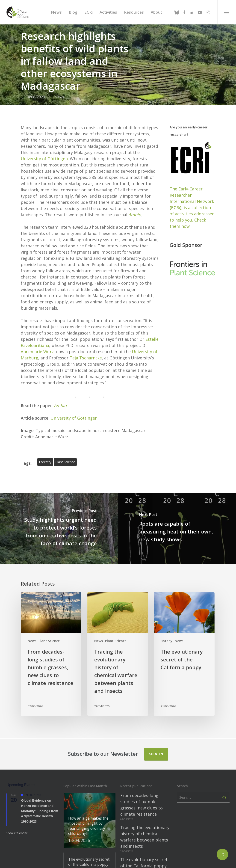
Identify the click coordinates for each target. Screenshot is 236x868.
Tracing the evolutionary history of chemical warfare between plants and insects (145, 829)
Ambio (135, 207)
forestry (45, 454)
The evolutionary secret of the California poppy (144, 855)
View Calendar (17, 825)
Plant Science (49, 633)
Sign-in (156, 746)
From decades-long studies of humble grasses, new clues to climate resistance (142, 797)
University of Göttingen (44, 151)
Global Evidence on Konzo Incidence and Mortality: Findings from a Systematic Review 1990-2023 (40, 803)
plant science (65, 454)
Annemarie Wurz (37, 344)
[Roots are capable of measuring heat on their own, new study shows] (177, 521)
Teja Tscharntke (86, 350)
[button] (227, 12)
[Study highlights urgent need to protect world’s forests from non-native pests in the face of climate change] (59, 521)
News (59, 97)
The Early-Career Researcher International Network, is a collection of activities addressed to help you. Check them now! (192, 200)
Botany (167, 633)
